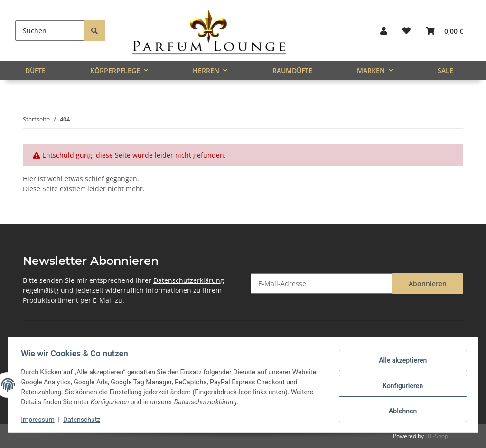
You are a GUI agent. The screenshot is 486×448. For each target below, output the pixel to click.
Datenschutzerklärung (189, 280)
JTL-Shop (437, 436)
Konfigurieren (400, 386)
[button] (384, 31)
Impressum (40, 420)
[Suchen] (50, 31)
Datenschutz (84, 420)
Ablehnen (400, 411)
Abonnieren (428, 284)
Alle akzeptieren (400, 361)
